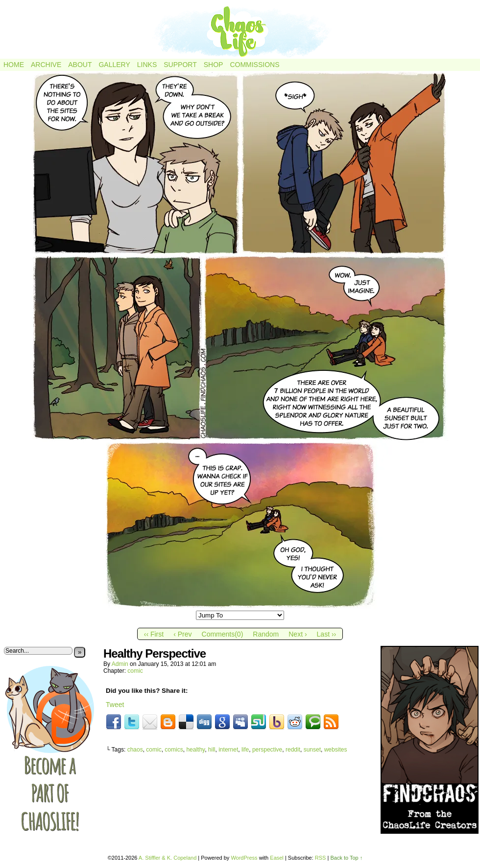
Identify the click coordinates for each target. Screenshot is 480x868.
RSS (321, 858)
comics (174, 750)
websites (336, 750)
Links (147, 65)
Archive (46, 65)
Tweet (115, 705)
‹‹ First (154, 634)
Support (180, 65)
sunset (312, 750)
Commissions (254, 65)
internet (228, 750)
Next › (298, 634)
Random (266, 634)
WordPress (244, 858)
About (80, 65)
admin (120, 664)
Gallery (114, 65)
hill (212, 750)
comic (135, 671)
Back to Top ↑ (346, 858)
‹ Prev (182, 634)
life (245, 750)
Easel (277, 858)
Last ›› (327, 634)
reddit (293, 750)
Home (14, 65)
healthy (195, 750)
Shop (214, 65)
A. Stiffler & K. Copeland (168, 858)
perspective (267, 750)
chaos (135, 750)
